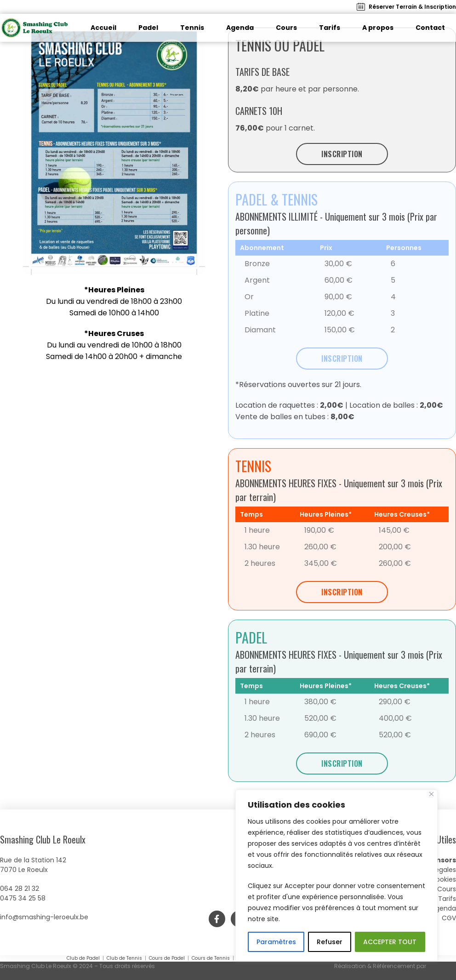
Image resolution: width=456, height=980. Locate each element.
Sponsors (439, 860)
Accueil (103, 28)
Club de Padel (84, 958)
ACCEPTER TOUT (390, 942)
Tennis (192, 28)
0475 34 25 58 (23, 898)
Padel (148, 28)
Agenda (240, 28)
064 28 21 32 (20, 889)
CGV (449, 918)
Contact (430, 28)
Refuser (330, 942)
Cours (286, 28)
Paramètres (276, 942)
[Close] (431, 794)
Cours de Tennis (211, 958)
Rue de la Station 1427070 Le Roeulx (33, 865)
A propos (378, 28)
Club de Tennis (124, 958)
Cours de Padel (167, 958)
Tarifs (330, 28)
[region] (336, 876)
